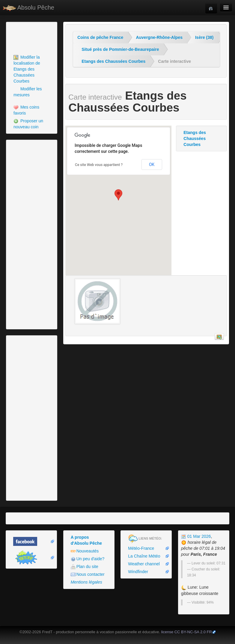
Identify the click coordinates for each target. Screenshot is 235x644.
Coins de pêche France (100, 37)
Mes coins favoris (26, 110)
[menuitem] (32, 69)
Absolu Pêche (29, 8)
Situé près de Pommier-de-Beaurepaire (120, 49)
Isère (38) (204, 37)
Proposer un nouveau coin (28, 124)
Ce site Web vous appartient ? (99, 165)
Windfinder (138, 572)
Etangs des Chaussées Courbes (113, 61)
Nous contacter (88, 574)
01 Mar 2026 (196, 536)
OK (152, 165)
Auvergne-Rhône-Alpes (159, 37)
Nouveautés (85, 551)
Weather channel (144, 564)
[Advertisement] (40, 38)
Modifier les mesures (28, 92)
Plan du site (85, 567)
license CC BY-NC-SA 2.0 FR (187, 632)
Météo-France (141, 548)
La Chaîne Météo (144, 556)
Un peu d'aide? (88, 559)
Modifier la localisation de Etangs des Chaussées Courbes (27, 69)
